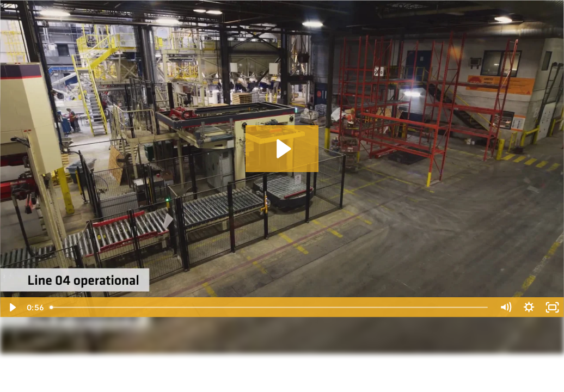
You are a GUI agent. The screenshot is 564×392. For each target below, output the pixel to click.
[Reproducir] (12, 307)
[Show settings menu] (529, 307)
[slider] (269, 307)
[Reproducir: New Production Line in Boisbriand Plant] (282, 149)
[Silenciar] (505, 307)
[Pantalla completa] (552, 307)
